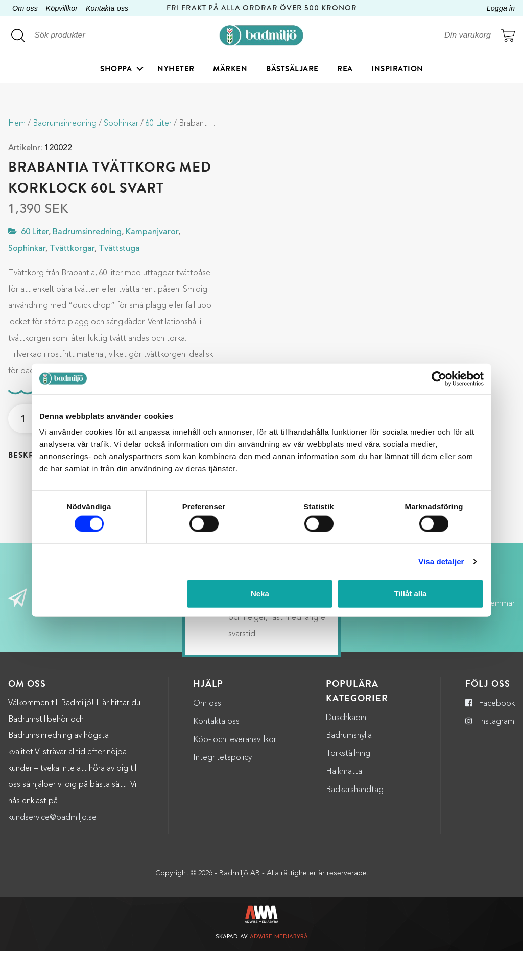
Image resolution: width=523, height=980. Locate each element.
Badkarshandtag (355, 819)
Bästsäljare (292, 69)
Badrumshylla (349, 764)
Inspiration (397, 69)
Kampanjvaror (152, 232)
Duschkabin (346, 747)
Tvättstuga (119, 249)
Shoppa (116, 69)
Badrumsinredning (65, 124)
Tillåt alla (410, 594)
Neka (260, 594)
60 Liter (159, 124)
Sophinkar (121, 124)
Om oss (25, 8)
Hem (17, 124)
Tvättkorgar (72, 249)
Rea (345, 69)
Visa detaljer (441, 561)
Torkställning (348, 782)
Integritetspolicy (222, 786)
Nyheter (176, 69)
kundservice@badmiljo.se (52, 846)
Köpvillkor (62, 8)
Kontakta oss (107, 8)
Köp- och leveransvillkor (235, 769)
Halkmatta (344, 801)
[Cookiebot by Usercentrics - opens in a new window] (439, 378)
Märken (230, 69)
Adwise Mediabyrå (279, 966)
